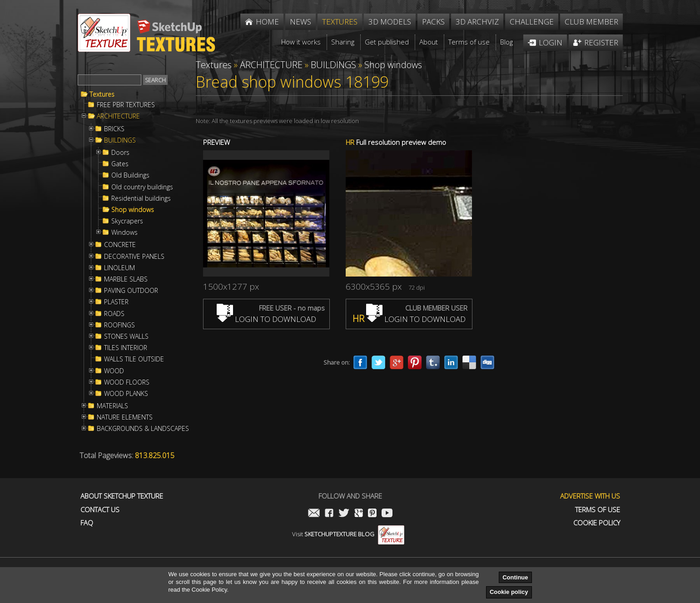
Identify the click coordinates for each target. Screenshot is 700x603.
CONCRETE (120, 245)
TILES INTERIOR (126, 348)
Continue (515, 577)
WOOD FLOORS (127, 382)
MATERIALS (112, 406)
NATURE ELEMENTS (125, 417)
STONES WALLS (126, 336)
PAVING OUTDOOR (131, 291)
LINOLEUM (119, 268)
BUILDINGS (120, 140)
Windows (124, 232)
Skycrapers (127, 221)
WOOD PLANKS (126, 394)
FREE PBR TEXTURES (126, 105)
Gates (120, 164)
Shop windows (133, 210)
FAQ (87, 523)
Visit (348, 534)
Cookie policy (509, 592)
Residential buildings (141, 198)
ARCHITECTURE (118, 116)
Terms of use (598, 510)
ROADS (114, 314)
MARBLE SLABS (126, 279)
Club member (591, 22)
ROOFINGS (119, 325)
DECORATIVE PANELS (134, 257)
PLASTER (116, 302)
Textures (102, 94)
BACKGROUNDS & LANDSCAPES (143, 429)
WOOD (114, 371)
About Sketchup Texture (122, 496)
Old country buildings (142, 187)
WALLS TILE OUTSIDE (134, 359)
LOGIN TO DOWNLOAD (266, 319)
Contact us (100, 510)
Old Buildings (130, 175)
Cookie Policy (597, 523)
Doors (120, 153)
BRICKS (114, 129)
